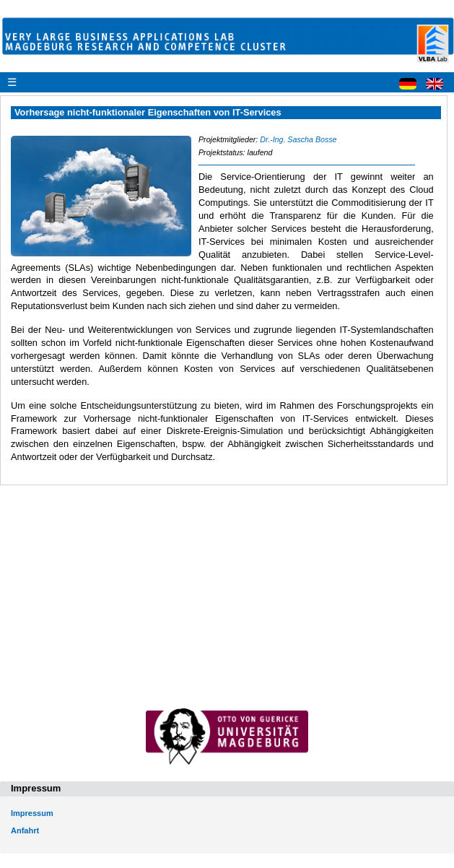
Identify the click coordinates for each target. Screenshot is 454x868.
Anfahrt (25, 830)
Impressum (32, 813)
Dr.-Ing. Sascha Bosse (298, 139)
